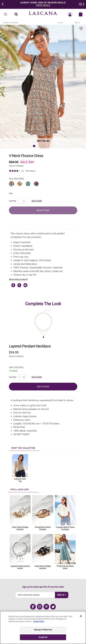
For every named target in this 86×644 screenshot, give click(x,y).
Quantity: (13, 201)
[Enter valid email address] (35, 595)
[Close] (81, 619)
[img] (15, 171)
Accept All (43, 640)
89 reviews (31, 171)
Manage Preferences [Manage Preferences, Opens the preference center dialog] (43, 632)
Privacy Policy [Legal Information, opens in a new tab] (39, 624)
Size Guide (37, 201)
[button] (81, 29)
